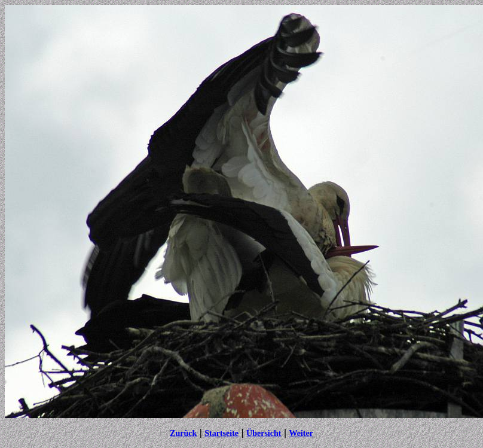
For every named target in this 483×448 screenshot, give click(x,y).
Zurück (183, 433)
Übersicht (264, 433)
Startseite (221, 433)
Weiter (301, 433)
